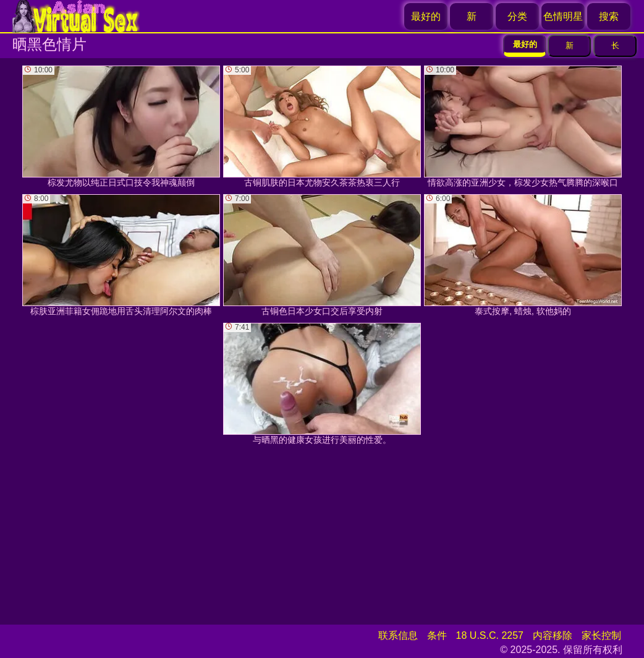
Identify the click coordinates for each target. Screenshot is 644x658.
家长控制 (601, 635)
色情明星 (563, 16)
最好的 (426, 16)
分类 (517, 16)
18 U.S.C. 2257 (490, 635)
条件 (437, 635)
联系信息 (398, 635)
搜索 (609, 16)
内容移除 (553, 635)
